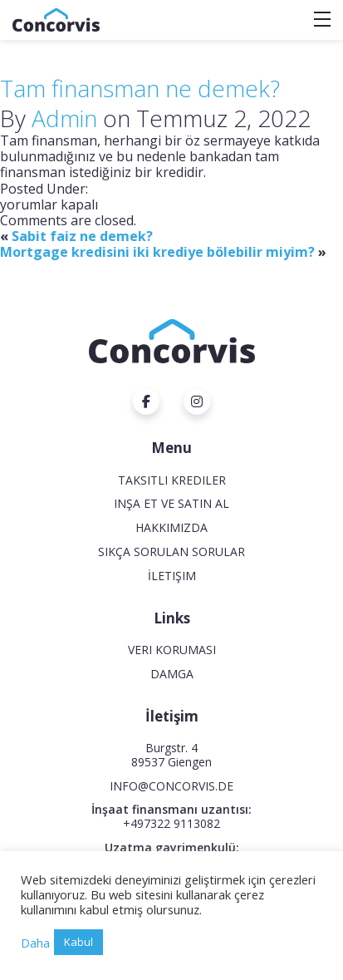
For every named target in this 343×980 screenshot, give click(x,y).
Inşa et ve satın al (171, 503)
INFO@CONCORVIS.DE (171, 786)
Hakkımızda (171, 527)
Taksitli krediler (172, 480)
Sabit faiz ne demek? (82, 236)
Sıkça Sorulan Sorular (171, 552)
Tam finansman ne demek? (140, 88)
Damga (172, 674)
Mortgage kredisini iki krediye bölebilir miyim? (157, 252)
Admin (64, 118)
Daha (35, 943)
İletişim (172, 576)
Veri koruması (172, 650)
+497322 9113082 (171, 823)
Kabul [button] (78, 942)
